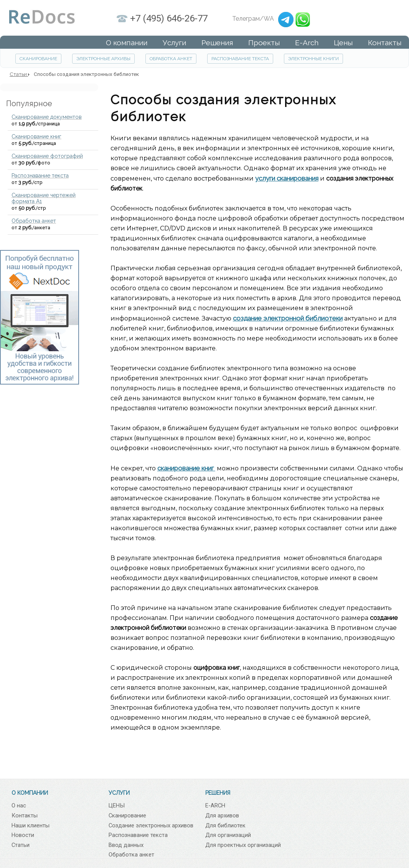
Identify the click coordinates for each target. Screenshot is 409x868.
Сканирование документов (47, 117)
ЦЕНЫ (117, 806)
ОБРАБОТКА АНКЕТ (171, 59)
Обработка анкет (34, 221)
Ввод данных (126, 845)
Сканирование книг (36, 136)
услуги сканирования (287, 178)
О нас (19, 806)
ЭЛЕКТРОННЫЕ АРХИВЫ (103, 59)
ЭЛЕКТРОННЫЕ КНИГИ (313, 59)
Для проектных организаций (243, 845)
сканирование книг (186, 468)
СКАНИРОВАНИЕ (38, 59)
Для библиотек (225, 825)
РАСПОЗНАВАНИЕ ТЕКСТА (240, 59)
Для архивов (222, 815)
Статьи (21, 845)
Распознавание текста (40, 176)
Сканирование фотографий (47, 156)
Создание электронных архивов (151, 825)
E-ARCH (215, 806)
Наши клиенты (31, 825)
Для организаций (228, 835)
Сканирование (127, 815)
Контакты (25, 815)
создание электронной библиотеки (288, 318)
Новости (23, 835)
